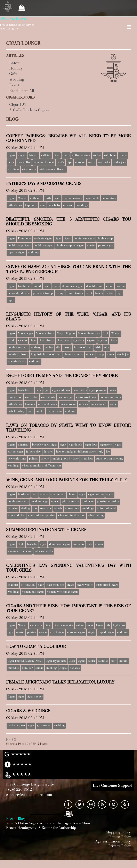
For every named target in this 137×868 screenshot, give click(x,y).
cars (38, 390)
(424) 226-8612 (19, 790)
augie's (22, 155)
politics (34, 459)
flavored (48, 452)
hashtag (120, 286)
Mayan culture (45, 334)
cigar (57, 155)
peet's (60, 162)
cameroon (36, 625)
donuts (123, 155)
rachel (114, 404)
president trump (43, 293)
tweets (99, 293)
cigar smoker (35, 697)
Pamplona (24, 239)
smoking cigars (76, 632)
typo (119, 293)
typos (11, 300)
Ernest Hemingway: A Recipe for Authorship (41, 828)
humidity (13, 668)
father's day (15, 205)
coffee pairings (81, 155)
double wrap (105, 239)
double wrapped (44, 246)
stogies (63, 668)
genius (49, 348)
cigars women (85, 585)
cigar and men (61, 390)
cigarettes (106, 445)
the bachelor (54, 411)
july (101, 452)
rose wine (46, 509)
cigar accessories (72, 198)
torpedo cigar (106, 632)
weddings (13, 169)
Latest (14, 63)
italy (89, 544)
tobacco (75, 668)
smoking (80, 162)
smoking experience (20, 551)
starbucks (104, 162)
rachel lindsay (16, 411)
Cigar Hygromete (56, 661)
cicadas (23, 341)
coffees (97, 155)
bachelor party (17, 726)
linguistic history (18, 355)
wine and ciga (16, 516)
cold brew (110, 155)
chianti (72, 495)
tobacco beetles (44, 551)
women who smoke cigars (63, 592)
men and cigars (47, 404)
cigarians (79, 341)
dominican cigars (84, 239)
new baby (54, 205)
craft (114, 661)
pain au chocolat (44, 162)
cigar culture (96, 495)
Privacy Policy (120, 846)
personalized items (19, 293)
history (67, 348)
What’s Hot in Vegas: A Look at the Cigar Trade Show (48, 824)
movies (91, 246)
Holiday (16, 69)
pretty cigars (106, 246)
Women (23, 198)
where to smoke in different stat (42, 466)
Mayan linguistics (89, 334)
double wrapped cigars (70, 246)
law (108, 452)
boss (35, 495)
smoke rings (72, 509)
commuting (109, 198)
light (10, 632)
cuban (80, 625)
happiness (31, 205)
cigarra (91, 341)
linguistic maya (74, 355)
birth (48, 198)
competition (15, 397)
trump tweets (75, 293)
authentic (36, 198)
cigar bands (92, 198)
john (106, 348)
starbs (92, 162)
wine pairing (96, 516)
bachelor (32, 544)
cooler (92, 661)
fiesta (11, 162)
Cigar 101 (18, 105)
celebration (28, 585)
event (110, 286)
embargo (37, 348)
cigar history (46, 341)
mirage (99, 544)
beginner (13, 585)
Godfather (24, 286)
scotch (58, 509)
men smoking (68, 404)
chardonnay (58, 495)
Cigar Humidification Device (25, 661)
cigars (66, 155)
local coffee (24, 162)
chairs (44, 495)
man (43, 205)
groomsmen (44, 726)
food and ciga (40, 502)
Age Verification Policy (113, 842)
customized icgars (107, 585)
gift (58, 348)
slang (101, 355)
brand (37, 286)
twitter (110, 293)
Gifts (13, 74)
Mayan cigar (26, 334)
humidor (27, 668)
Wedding (17, 80)
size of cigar (57, 632)
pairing (32, 632)
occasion (68, 205)
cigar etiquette (55, 585)
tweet (89, 293)
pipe (69, 162)
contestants (48, 397)
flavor (99, 625)
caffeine (46, 155)
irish (98, 348)
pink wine (88, 502)
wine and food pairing (72, 516)
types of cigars (16, 253)
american (24, 445)
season (43, 632)
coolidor (103, 661)
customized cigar (87, 397)
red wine (13, 509)
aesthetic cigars (43, 239)
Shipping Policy (118, 833)
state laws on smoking (110, 459)
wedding (59, 726)
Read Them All (22, 91)
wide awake (29, 169)
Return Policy (120, 837)
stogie (91, 632)
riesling (25, 509)
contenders (32, 397)
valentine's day (17, 362)
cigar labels (64, 341)
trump (60, 293)
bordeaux (24, 495)
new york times (17, 459)
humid (123, 661)
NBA (105, 334)
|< (7, 740)
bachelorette (26, 390)
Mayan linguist (66, 334)
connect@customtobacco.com (29, 795)
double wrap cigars (19, 246)
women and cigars (33, 592)
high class (119, 625)
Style (21, 544)
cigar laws (91, 445)
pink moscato (99, 404)
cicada (11, 341)
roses (30, 411)
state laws (87, 459)
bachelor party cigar (45, 445)
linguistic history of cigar (46, 355)
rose (35, 509)
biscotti (34, 155)
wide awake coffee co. (53, 169)
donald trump (95, 286)
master (20, 632)
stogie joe (123, 355)
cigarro (103, 341)
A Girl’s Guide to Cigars (29, 110)
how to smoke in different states (76, 452)
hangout (30, 404)
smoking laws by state (65, 459)
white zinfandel (106, 509)
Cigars (11, 155)
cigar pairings (98, 390)
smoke (111, 355)
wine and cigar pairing (41, 516)
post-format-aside (108, 502)
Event (14, 85)
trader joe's (120, 162)
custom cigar (66, 397)
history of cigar (83, 348)
